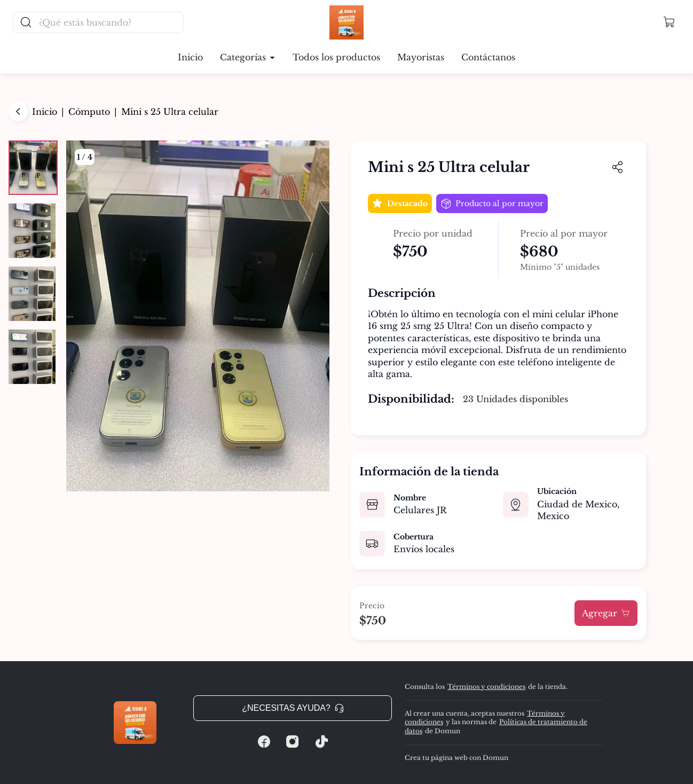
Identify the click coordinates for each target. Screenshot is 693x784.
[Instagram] (293, 742)
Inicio (190, 57)
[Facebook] (264, 742)
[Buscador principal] (111, 22)
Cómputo (89, 112)
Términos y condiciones (486, 687)
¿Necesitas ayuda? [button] (293, 708)
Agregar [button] (606, 613)
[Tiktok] (321, 742)
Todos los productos (336, 57)
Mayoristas (421, 57)
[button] (670, 22)
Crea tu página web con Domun (456, 758)
